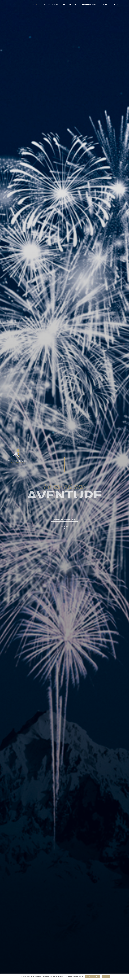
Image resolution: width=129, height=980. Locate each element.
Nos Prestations (51, 4)
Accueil (36, 4)
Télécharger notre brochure (64, 519)
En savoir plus (78, 977)
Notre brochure (70, 4)
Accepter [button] (106, 977)
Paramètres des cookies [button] (92, 977)
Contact (105, 4)
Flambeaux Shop (89, 4)
